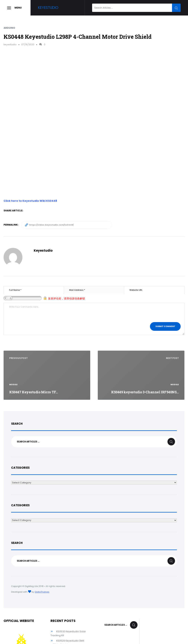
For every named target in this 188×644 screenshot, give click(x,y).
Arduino (9, 28)
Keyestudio (48, 8)
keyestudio (10, 44)
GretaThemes (42, 592)
